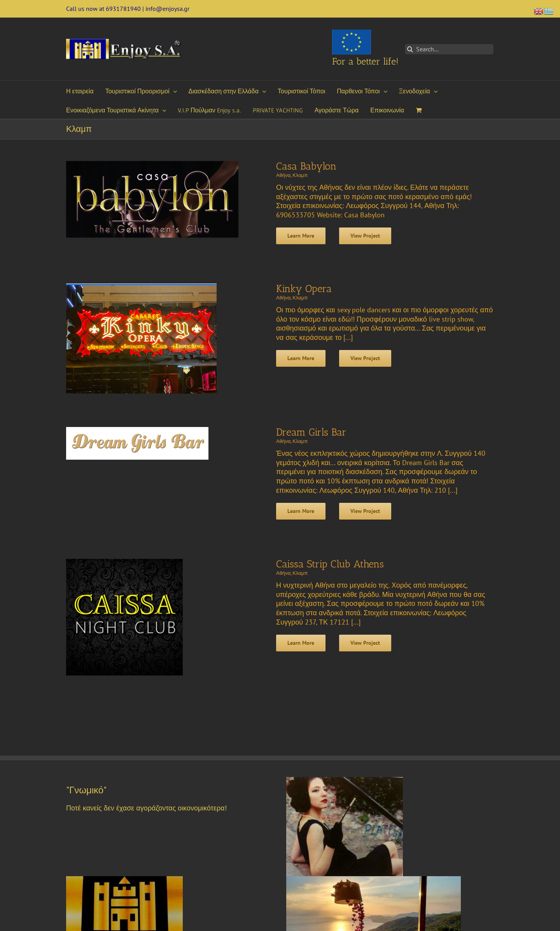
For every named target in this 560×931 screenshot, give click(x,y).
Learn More (301, 236)
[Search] (410, 49)
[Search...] (449, 49)
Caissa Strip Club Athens (330, 564)
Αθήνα (283, 175)
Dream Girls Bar (311, 432)
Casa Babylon (306, 166)
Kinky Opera (304, 289)
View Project (365, 236)
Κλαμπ (300, 175)
